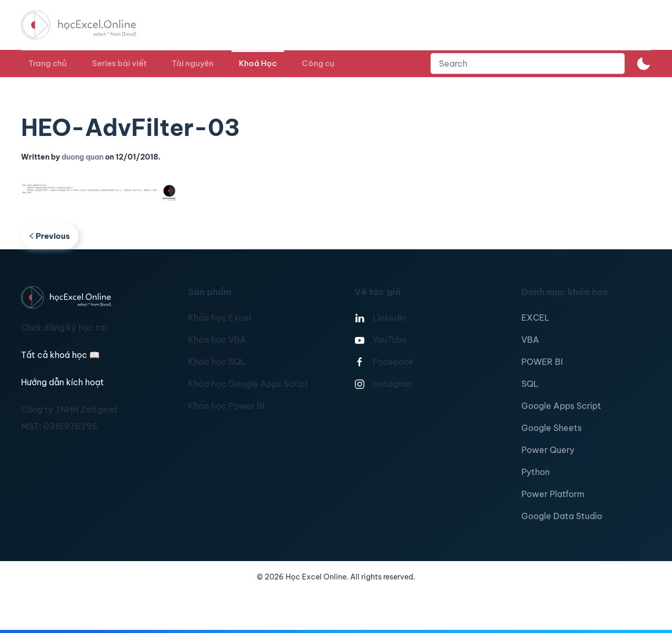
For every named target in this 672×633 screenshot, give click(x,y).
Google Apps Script (561, 406)
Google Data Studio (562, 516)
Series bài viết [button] (119, 63)
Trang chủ (48, 63)
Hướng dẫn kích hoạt (62, 382)
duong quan (82, 157)
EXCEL (535, 318)
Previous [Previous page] (50, 236)
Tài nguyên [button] (193, 63)
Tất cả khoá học (60, 355)
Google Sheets (552, 428)
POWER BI (542, 362)
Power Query (548, 450)
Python (535, 472)
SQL (530, 384)
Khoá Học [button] (258, 63)
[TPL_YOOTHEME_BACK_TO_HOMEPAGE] (88, 25)
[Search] (528, 64)
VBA (530, 340)
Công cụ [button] (318, 63)
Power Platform (553, 494)
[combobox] (528, 64)
